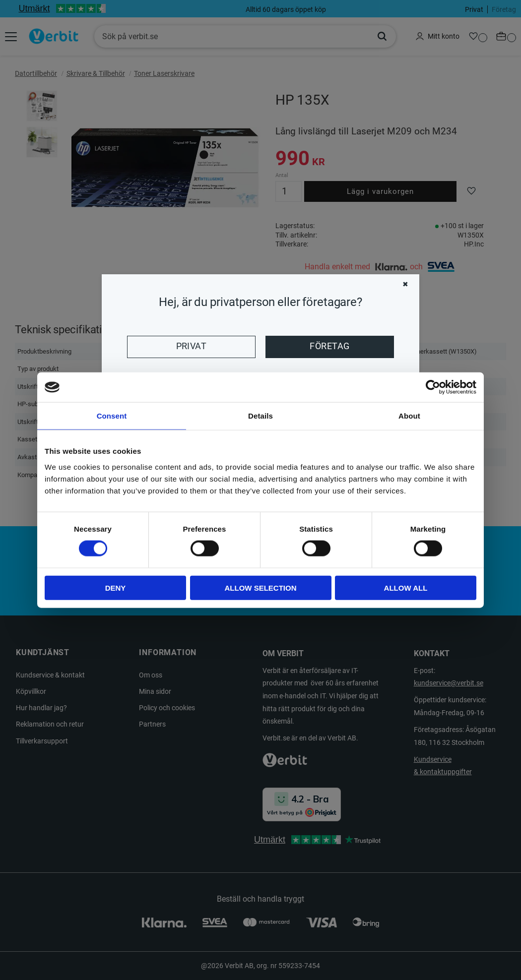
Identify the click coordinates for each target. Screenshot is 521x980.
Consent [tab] (112, 416)
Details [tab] (260, 416)
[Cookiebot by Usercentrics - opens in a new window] (433, 387)
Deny (116, 587)
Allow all (406, 587)
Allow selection (261, 587)
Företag (329, 346)
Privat (192, 346)
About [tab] (409, 416)
